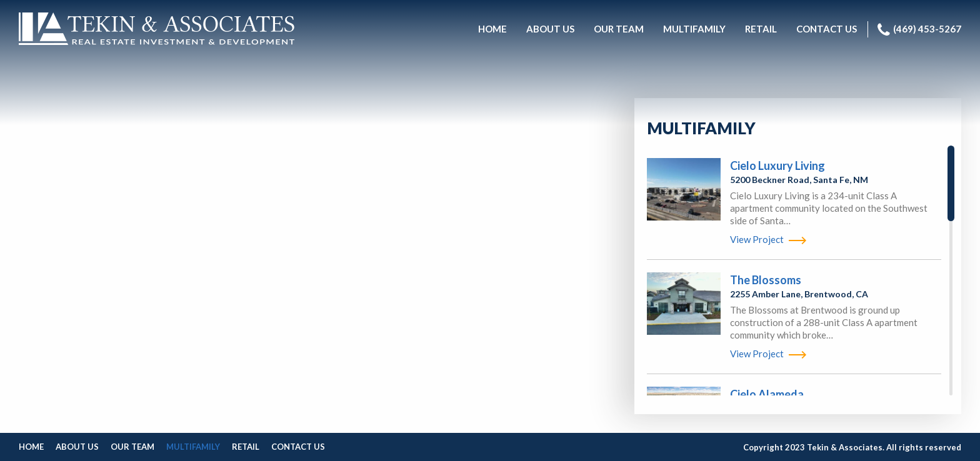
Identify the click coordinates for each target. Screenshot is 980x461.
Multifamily (193, 447)
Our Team (132, 447)
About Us (77, 447)
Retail (246, 447)
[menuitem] (492, 29)
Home (31, 447)
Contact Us (298, 447)
